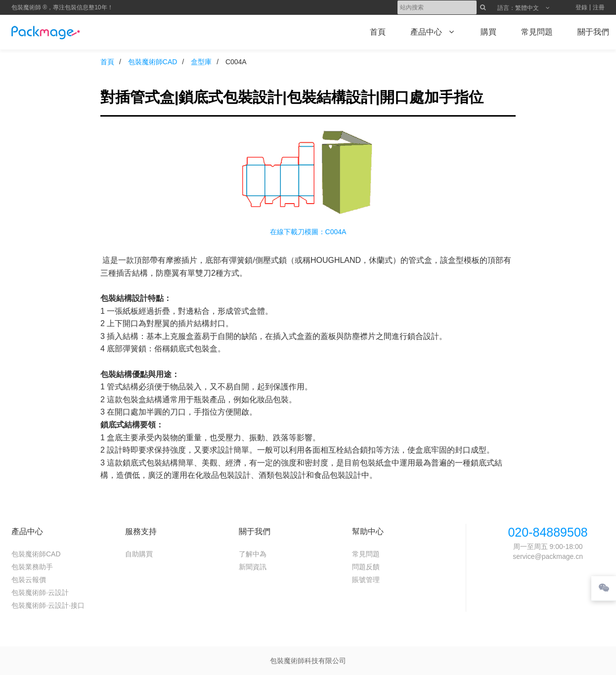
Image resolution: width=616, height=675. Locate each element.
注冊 (599, 7)
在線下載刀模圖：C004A (308, 232)
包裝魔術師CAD (153, 62)
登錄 (581, 7)
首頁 (107, 62)
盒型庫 (201, 62)
